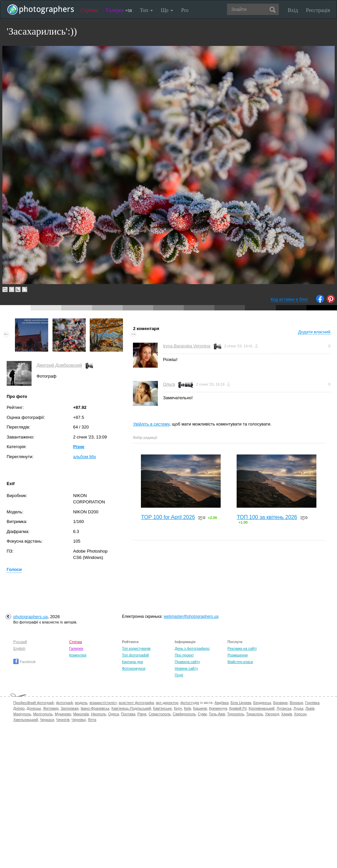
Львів (310, 708)
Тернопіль (236, 714)
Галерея (119, 10)
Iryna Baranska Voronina (186, 346)
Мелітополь (43, 714)
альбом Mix (85, 457)
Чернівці (79, 720)
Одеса (113, 714)
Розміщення (237, 655)
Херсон (300, 714)
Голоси (14, 569)
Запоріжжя (69, 708)
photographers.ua (30, 617)
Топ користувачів (136, 648)
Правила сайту (187, 662)
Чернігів (63, 720)
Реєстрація (318, 10)
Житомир (51, 708)
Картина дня (132, 662)
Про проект (184, 655)
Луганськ (284, 708)
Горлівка (312, 703)
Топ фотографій (135, 655)
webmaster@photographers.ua (191, 616)
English (19, 648)
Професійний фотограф (34, 703)
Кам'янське (163, 708)
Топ (146, 10)
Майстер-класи (240, 662)
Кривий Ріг (238, 708)
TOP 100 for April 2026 (168, 517)
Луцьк (298, 708)
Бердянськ (262, 703)
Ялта (92, 720)
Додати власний (314, 332)
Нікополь (99, 714)
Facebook (24, 662)
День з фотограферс (192, 648)
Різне (79, 447)
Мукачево (63, 714)
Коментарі (78, 655)
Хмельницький (26, 720)
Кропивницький (262, 708)
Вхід (293, 10)
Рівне (142, 714)
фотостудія (190, 703)
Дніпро (19, 708)
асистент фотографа (136, 703)
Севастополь (160, 714)
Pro (185, 10)
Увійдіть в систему (151, 424)
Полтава (128, 714)
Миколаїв (81, 714)
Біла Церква (241, 703)
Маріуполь (22, 714)
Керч (178, 708)
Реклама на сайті (242, 648)
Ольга (169, 384)
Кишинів (200, 708)
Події (179, 675)
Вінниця (296, 703)
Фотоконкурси (134, 668)
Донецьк (34, 708)
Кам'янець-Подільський (131, 708)
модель (81, 703)
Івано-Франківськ (95, 708)
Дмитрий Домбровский (59, 365)
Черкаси (47, 720)
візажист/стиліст (103, 703)
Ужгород (272, 714)
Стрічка (89, 10)
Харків (287, 714)
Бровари (281, 703)
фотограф (64, 703)
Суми (202, 714)
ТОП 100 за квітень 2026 (267, 517)
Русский (20, 642)
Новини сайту (186, 668)
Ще (167, 10)
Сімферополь (184, 714)
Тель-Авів (217, 714)
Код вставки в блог (289, 299)
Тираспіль (255, 714)
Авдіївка (222, 703)
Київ (187, 708)
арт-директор (167, 703)
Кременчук (218, 708)
